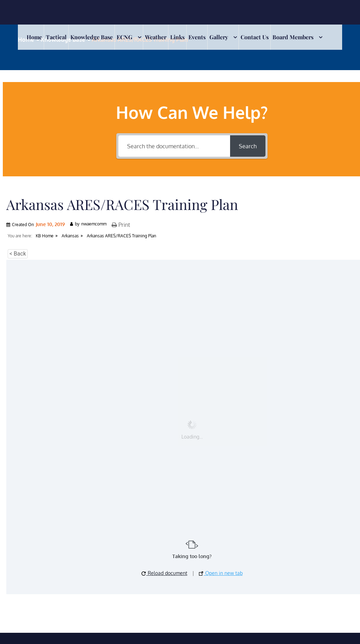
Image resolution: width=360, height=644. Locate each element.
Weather (156, 37)
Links (177, 37)
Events (197, 37)
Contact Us (255, 37)
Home (34, 37)
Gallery (219, 37)
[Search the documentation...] (174, 146)
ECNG (124, 37)
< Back (18, 254)
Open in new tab (221, 573)
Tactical (56, 37)
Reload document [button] (164, 573)
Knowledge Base (92, 37)
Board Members (293, 37)
